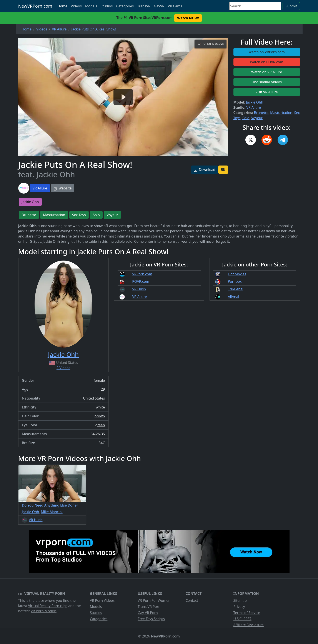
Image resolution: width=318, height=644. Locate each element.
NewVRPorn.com (35, 6)
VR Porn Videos (102, 601)
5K (223, 170)
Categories (125, 6)
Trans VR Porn (149, 607)
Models (91, 6)
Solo (246, 118)
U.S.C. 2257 (242, 619)
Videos (76, 6)
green (100, 425)
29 (103, 389)
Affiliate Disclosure (249, 625)
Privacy (239, 607)
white (100, 407)
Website (62, 188)
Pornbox (235, 281)
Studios (107, 6)
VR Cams (175, 6)
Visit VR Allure (267, 92)
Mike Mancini (52, 512)
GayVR (159, 6)
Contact (192, 601)
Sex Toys (79, 215)
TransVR (144, 6)
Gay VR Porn (148, 613)
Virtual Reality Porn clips (48, 606)
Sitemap (240, 601)
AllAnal (233, 297)
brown (100, 416)
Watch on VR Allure (266, 72)
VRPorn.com (142, 274)
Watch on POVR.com (267, 62)
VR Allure (40, 188)
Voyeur (257, 118)
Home (62, 6)
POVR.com (141, 281)
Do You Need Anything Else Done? (50, 505)
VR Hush (139, 289)
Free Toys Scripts (151, 619)
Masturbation (281, 113)
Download (204, 170)
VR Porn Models (44, 611)
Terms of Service (247, 613)
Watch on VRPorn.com (267, 52)
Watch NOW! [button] (188, 18)
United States (94, 398)
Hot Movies (237, 274)
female (99, 380)
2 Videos (63, 368)
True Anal (236, 289)
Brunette (261, 113)
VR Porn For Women (154, 601)
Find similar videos (267, 82)
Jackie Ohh (255, 102)
